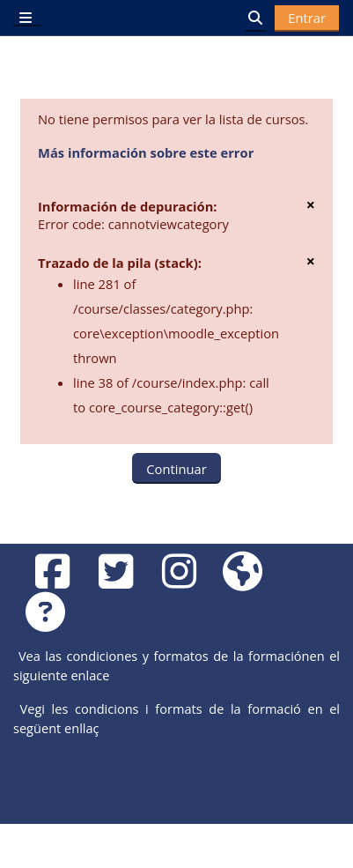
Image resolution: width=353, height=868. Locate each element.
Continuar (176, 469)
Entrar (307, 18)
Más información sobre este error (146, 152)
